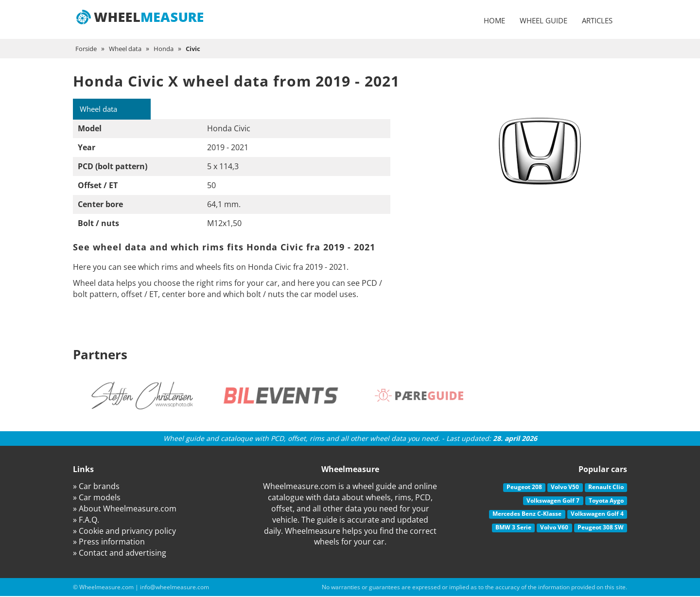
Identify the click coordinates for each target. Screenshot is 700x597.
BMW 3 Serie (513, 528)
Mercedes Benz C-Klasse (527, 515)
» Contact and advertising (120, 554)
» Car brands (96, 487)
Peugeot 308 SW (601, 528)
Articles (597, 20)
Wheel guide (543, 20)
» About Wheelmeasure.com (125, 509)
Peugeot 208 (524, 488)
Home (494, 20)
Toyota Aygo (606, 501)
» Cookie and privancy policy (124, 531)
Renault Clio (606, 488)
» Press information (109, 543)
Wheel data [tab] (101, 109)
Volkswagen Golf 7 (553, 501)
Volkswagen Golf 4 (597, 515)
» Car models (97, 498)
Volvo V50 (565, 488)
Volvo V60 (554, 528)
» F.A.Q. (86, 520)
